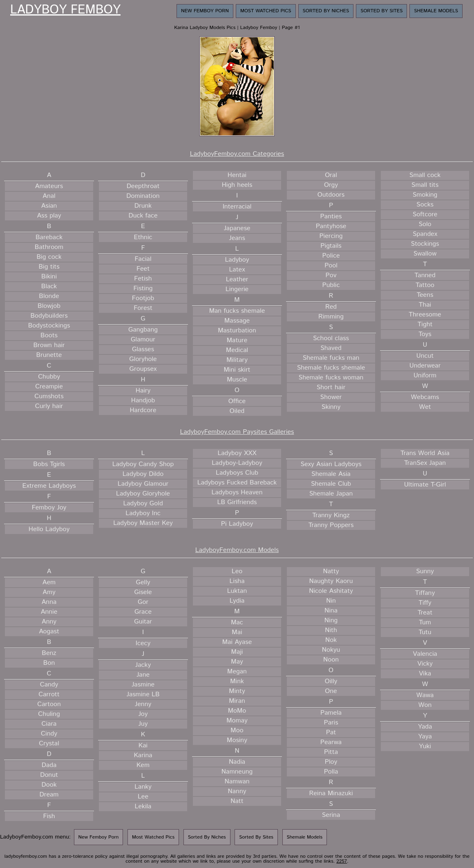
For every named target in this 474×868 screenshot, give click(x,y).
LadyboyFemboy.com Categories (237, 154)
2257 (342, 861)
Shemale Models (436, 11)
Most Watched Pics (266, 11)
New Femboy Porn (205, 11)
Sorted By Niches (326, 11)
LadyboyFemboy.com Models (237, 550)
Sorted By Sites (381, 11)
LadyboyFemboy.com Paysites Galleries (237, 432)
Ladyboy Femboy (65, 10)
